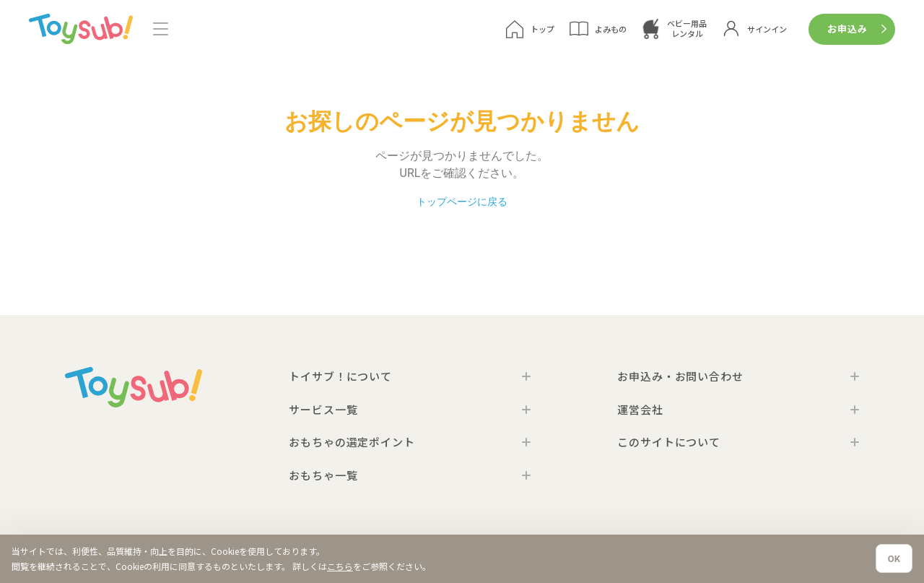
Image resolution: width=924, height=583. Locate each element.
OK (894, 559)
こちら (340, 566)
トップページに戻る (462, 202)
